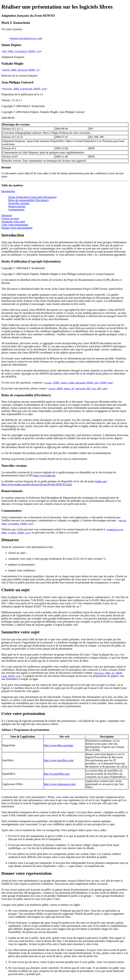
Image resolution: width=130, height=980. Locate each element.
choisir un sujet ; (17, 554)
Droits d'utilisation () (32, 199)
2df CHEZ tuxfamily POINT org (22, 52)
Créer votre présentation (15, 226)
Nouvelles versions (19, 205)
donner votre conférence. (22, 572)
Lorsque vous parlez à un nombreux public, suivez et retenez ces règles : (41, 906)
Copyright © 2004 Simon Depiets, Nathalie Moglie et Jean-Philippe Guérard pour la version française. (58, 276)
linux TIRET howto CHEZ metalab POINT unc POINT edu (78, 384)
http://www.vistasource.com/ (60, 786)
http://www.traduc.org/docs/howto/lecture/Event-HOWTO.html (37, 486)
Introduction (8, 193)
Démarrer (7, 217)
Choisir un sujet (10, 220)
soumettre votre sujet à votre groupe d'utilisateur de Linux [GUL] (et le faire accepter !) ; (57, 560)
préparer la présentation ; (22, 566)
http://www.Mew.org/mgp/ (59, 747)
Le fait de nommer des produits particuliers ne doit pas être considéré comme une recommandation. (56, 455)
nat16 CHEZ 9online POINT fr (21, 71)
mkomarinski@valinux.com (26, 38)
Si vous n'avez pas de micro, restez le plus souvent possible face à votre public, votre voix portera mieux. (66, 964)
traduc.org (101, 483)
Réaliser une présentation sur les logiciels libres (57, 7)
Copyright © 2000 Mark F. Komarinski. (23, 270)
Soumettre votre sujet (13, 223)
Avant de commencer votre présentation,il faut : (28, 549)
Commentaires (16, 211)
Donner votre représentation (17, 229)
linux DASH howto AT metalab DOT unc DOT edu (78, 390)
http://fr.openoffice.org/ (57, 775)
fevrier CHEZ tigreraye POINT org (24, 90)
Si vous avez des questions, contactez (23, 384)
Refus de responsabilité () (29, 202)
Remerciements (17, 208)
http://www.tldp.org (44, 477)
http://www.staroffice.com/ (59, 762)
